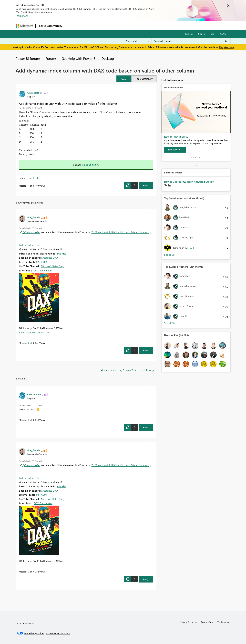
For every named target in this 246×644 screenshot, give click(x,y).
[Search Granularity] (138, 41)
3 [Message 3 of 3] (29, 420)
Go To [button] (223, 34)
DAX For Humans (43, 270)
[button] (124, 79)
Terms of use (207, 622)
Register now (226, 47)
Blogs (127, 26)
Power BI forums (28, 58)
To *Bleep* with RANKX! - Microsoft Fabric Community (121, 232)
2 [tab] (194, 157)
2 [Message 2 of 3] (29, 343)
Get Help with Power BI (79, 58)
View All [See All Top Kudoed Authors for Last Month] (170, 323)
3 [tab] (196, 157)
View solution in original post (35, 332)
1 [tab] (192, 157)
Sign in (201, 34)
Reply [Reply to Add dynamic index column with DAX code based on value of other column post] (146, 185)
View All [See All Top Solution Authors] (170, 255)
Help (212, 34)
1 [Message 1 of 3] (29, 186)
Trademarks (223, 622)
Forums (70, 26)
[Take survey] (175, 150)
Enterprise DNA (50, 258)
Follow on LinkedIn (29, 245)
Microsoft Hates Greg (53, 266)
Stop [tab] (199, 157)
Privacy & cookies (189, 622)
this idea (62, 254)
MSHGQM (41, 262)
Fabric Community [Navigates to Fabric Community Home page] (50, 26)
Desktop (108, 58)
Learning (140, 26)
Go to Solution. (90, 165)
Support (153, 26)
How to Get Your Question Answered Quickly (189, 182)
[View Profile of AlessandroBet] (34, 93)
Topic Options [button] (143, 79)
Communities (112, 26)
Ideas (98, 26)
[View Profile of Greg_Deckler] (34, 217)
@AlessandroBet (31, 232)
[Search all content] (191, 41)
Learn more (22, 16)
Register (189, 34)
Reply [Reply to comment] (146, 350)
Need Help (34, 178)
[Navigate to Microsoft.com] (24, 26)
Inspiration (84, 26)
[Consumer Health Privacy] (58, 633)
